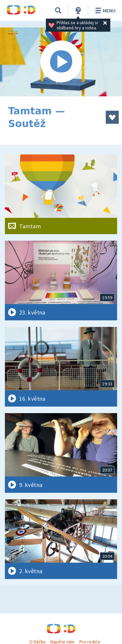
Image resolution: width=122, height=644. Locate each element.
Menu (104, 10)
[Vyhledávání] (58, 10)
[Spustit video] (61, 62)
